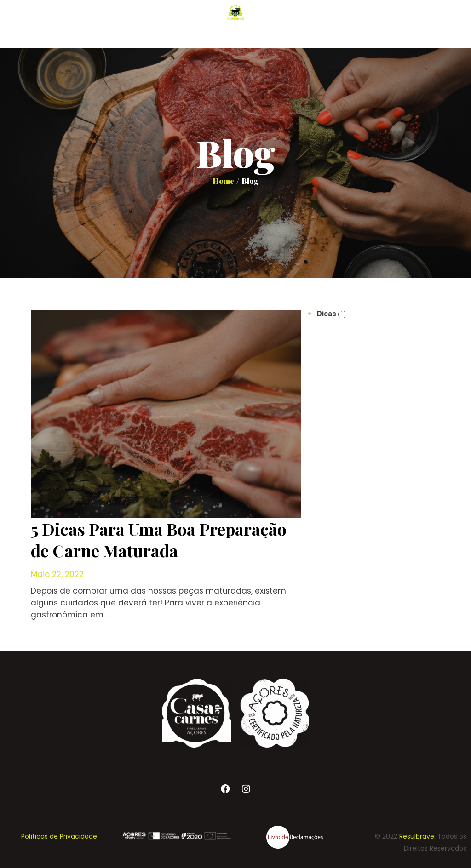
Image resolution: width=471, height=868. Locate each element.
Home (223, 181)
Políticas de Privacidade (59, 836)
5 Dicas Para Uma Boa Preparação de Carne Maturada (159, 540)
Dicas (327, 314)
